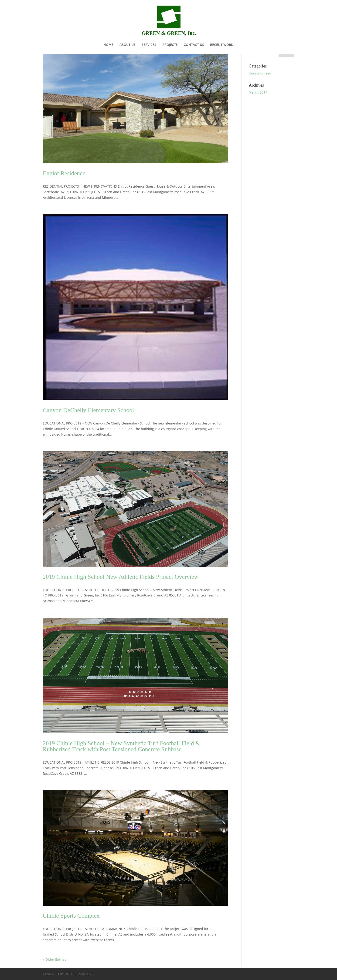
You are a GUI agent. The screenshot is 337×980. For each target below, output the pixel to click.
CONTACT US (194, 45)
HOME (108, 45)
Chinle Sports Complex (71, 916)
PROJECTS (170, 45)
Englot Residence (64, 173)
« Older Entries (54, 959)
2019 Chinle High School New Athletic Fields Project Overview (121, 577)
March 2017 (258, 92)
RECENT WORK (222, 45)
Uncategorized (260, 73)
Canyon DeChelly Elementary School (89, 410)
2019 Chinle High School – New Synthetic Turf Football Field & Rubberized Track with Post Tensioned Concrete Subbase (122, 746)
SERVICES (149, 45)
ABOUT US (128, 45)
